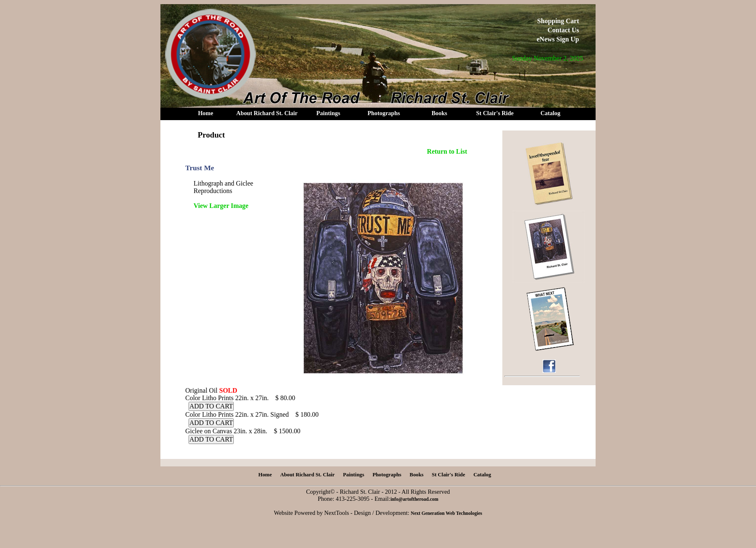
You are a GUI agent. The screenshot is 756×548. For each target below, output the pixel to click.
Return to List (447, 151)
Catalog (550, 113)
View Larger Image (221, 206)
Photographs (384, 113)
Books (439, 113)
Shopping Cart (558, 21)
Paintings (328, 113)
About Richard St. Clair (267, 113)
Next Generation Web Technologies (446, 513)
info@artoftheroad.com (414, 499)
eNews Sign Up (558, 39)
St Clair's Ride (495, 113)
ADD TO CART (211, 406)
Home (206, 113)
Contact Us (563, 30)
